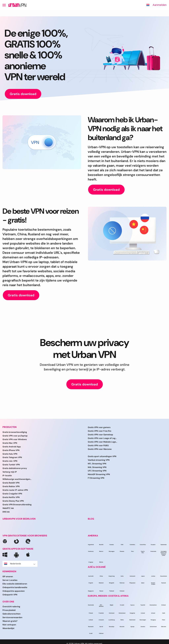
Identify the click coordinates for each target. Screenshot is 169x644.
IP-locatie (7, 476)
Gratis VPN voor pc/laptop (15, 436)
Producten (9, 427)
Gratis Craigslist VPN (12, 494)
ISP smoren (8, 577)
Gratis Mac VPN (10, 443)
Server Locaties (10, 580)
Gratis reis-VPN (10, 461)
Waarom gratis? (10, 621)
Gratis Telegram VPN (12, 457)
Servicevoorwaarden (12, 617)
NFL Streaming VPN (97, 464)
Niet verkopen (9, 625)
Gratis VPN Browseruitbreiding (17, 505)
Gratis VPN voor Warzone (100, 449)
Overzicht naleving (11, 607)
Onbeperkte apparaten (14, 591)
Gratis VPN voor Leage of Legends (103, 438)
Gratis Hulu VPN (10, 454)
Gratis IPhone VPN (11, 450)
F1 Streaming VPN (96, 478)
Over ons (8, 602)
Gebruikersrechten (11, 614)
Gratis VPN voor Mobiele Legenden (103, 442)
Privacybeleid (9, 610)
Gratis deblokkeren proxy (15, 468)
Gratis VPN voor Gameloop (100, 435)
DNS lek (6, 512)
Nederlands (20, 564)
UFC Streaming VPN (97, 471)
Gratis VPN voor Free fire (100, 431)
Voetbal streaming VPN (99, 460)
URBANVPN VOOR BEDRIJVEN (19, 519)
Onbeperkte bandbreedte (15, 587)
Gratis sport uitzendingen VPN (102, 456)
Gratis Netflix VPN (11, 497)
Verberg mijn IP (10, 472)
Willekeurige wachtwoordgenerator (17, 479)
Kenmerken (9, 571)
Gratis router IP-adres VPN (15, 490)
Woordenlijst (8, 628)
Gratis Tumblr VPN (11, 465)
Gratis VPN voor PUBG (98, 446)
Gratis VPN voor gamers (99, 427)
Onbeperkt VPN (10, 595)
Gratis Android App (12, 447)
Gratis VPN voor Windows (15, 439)
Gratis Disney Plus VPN (13, 501)
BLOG (91, 519)
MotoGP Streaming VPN (99, 474)
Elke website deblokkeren (15, 584)
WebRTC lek (8, 508)
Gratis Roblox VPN (11, 486)
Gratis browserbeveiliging (15, 432)
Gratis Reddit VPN (11, 483)
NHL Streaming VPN (97, 467)
